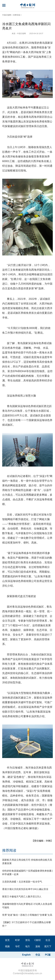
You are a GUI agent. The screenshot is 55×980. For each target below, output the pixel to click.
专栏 (17, 946)
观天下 (48, 946)
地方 (28, 946)
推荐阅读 (9, 850)
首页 (7, 940)
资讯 (28, 940)
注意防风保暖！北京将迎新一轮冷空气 (22, 882)
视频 (7, 946)
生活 (48, 940)
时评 (17, 940)
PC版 (48, 955)
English (26, 955)
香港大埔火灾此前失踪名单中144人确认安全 (25, 889)
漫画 (38, 946)
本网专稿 (17, 15)
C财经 (38, 940)
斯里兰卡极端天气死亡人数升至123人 (22, 897)
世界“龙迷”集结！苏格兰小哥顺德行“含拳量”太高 (27, 915)
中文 (38, 955)
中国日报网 (7, 15)
